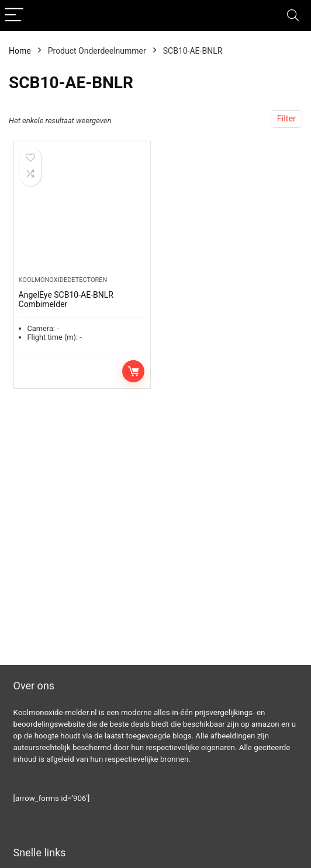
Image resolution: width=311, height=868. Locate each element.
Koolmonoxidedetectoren (63, 280)
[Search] (293, 15)
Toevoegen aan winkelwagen (133, 371)
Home (20, 51)
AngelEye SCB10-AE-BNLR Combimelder (66, 299)
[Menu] (14, 15)
